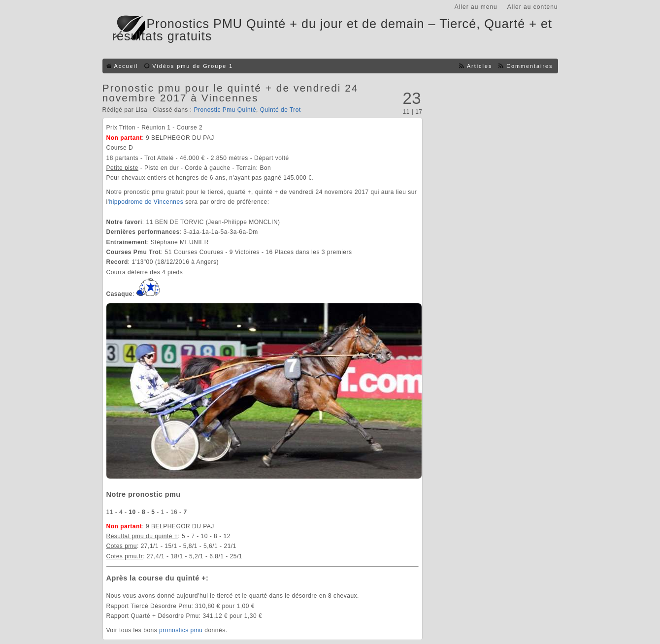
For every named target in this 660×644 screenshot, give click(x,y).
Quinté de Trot (280, 110)
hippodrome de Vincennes (146, 202)
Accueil (126, 66)
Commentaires (529, 66)
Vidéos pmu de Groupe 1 (193, 66)
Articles (479, 66)
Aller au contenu (533, 7)
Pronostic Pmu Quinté (225, 110)
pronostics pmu (181, 630)
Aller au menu (476, 7)
